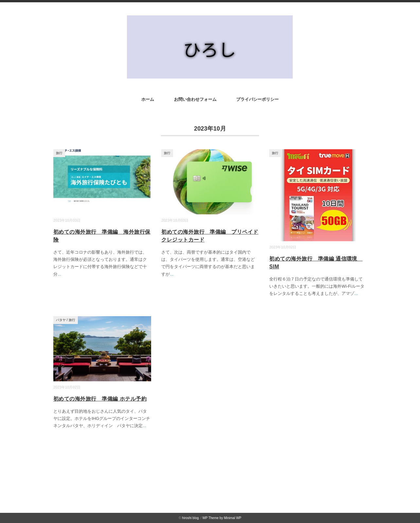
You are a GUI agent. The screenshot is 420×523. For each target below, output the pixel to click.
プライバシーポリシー (257, 99)
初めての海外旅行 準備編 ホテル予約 (100, 399)
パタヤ (61, 320)
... (59, 274)
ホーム (148, 99)
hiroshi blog (190, 518)
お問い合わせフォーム (195, 99)
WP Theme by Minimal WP (222, 518)
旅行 (59, 153)
